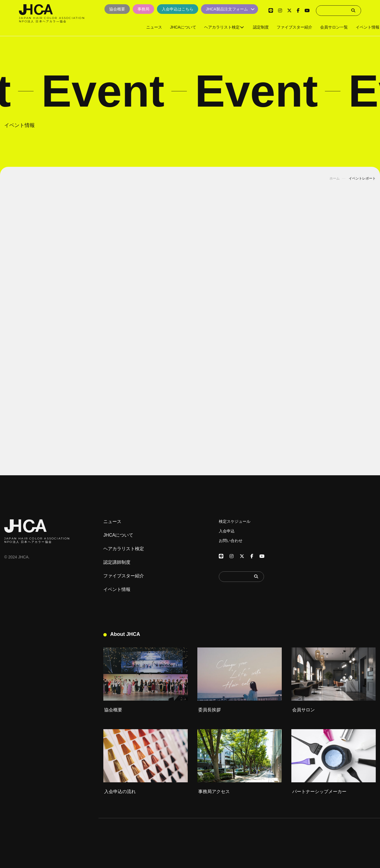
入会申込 (227, 531)
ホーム (335, 178)
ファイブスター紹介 (124, 576)
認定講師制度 (117, 562)
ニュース (112, 522)
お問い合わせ (231, 541)
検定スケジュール (235, 521)
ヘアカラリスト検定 (124, 549)
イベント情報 (117, 590)
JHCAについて (118, 535)
